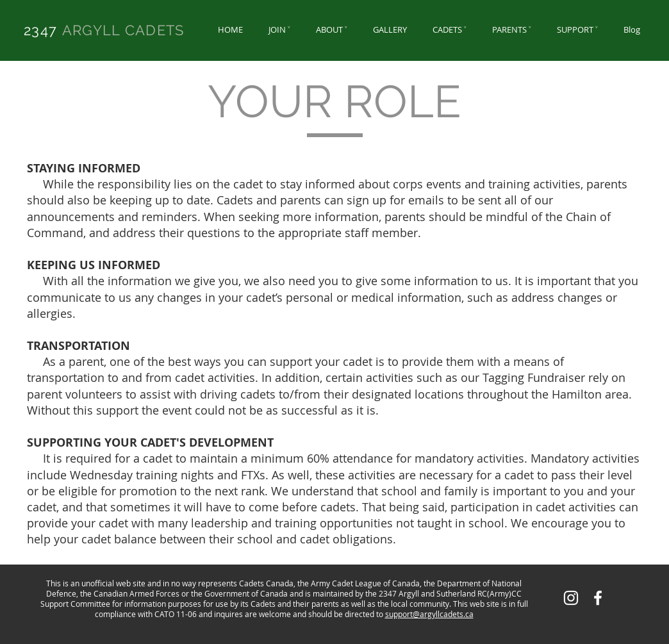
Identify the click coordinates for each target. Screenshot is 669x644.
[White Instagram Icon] (571, 598)
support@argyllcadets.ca (429, 614)
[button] (279, 30)
